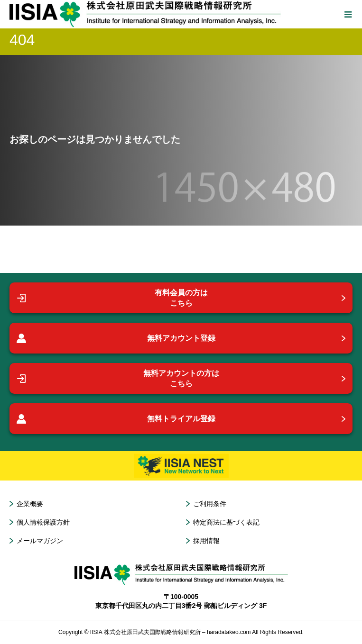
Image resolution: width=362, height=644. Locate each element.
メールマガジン (40, 541)
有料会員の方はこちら (112, 298)
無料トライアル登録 (116, 419)
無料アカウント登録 (116, 338)
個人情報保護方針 (43, 522)
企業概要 (30, 504)
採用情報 (206, 541)
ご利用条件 (210, 504)
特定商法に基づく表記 (226, 522)
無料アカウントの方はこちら (118, 378)
